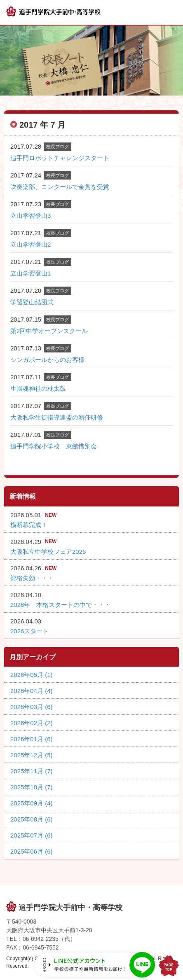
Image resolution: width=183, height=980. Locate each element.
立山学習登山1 (30, 273)
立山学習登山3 (30, 216)
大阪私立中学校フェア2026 (48, 552)
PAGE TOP (169, 966)
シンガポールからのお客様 (47, 360)
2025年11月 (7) (32, 771)
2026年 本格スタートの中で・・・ (60, 605)
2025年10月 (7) (32, 787)
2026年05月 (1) (32, 675)
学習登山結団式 (32, 302)
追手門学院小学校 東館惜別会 (54, 446)
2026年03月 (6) (32, 707)
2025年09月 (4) (32, 803)
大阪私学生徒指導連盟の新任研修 (57, 417)
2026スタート (29, 631)
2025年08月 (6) (32, 819)
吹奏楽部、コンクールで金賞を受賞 (60, 187)
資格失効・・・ (32, 578)
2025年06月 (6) (32, 851)
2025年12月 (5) (32, 755)
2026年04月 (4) (32, 691)
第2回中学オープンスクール (49, 331)
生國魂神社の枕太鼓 (38, 388)
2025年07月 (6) (32, 835)
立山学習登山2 (30, 244)
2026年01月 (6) (32, 739)
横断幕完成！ (29, 525)
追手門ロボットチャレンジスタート (60, 158)
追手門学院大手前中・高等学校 (70, 908)
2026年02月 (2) (32, 723)
